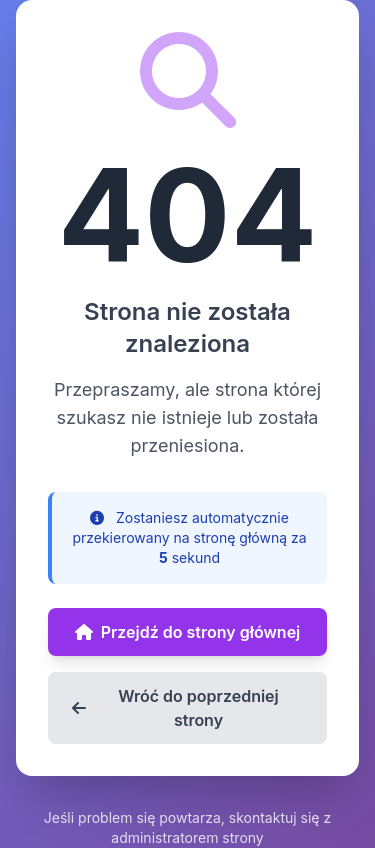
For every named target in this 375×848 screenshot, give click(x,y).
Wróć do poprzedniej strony (175, 708)
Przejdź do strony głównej (188, 632)
